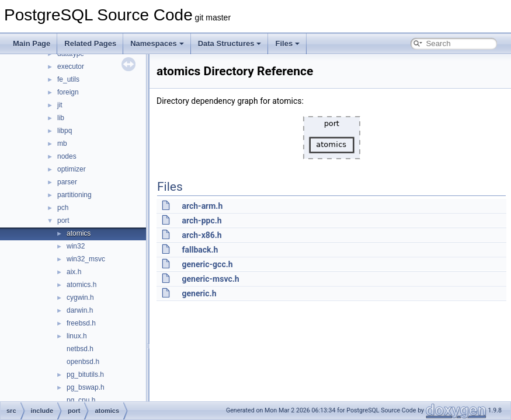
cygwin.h (80, 297)
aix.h (74, 272)
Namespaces (157, 43)
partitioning (74, 195)
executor (71, 66)
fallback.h (200, 250)
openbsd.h (83, 362)
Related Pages (90, 43)
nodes (67, 156)
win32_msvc (86, 259)
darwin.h (80, 310)
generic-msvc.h (210, 279)
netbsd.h (80, 349)
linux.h (77, 336)
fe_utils (68, 79)
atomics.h (81, 285)
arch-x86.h (201, 235)
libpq (65, 131)
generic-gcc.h (207, 264)
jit (60, 105)
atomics (79, 233)
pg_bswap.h (86, 387)
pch (63, 208)
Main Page (32, 43)
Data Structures (230, 43)
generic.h (199, 293)
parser (67, 182)
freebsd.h (81, 323)
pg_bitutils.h (85, 374)
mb (62, 143)
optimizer (72, 169)
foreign (68, 92)
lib (61, 118)
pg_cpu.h (81, 400)
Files (287, 43)
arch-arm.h (202, 206)
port (63, 220)
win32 (76, 246)
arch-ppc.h (201, 220)
